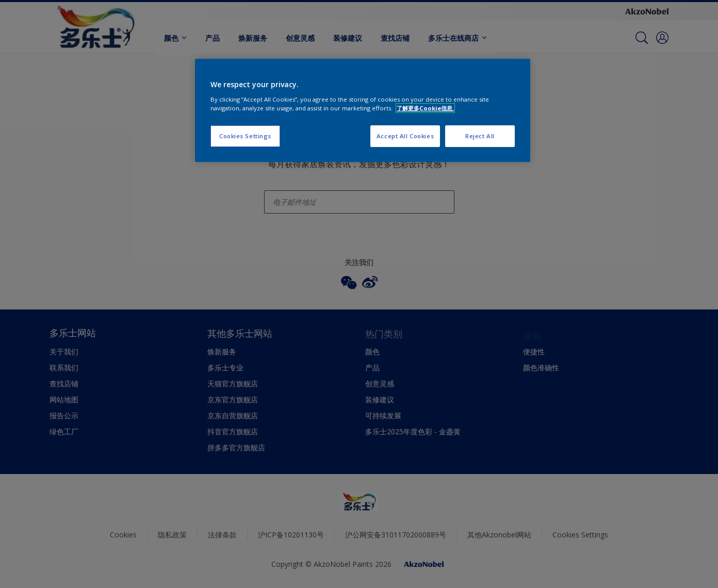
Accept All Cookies (405, 136)
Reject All (480, 136)
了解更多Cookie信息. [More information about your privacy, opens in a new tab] (425, 108)
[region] (363, 110)
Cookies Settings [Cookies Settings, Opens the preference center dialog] (245, 136)
